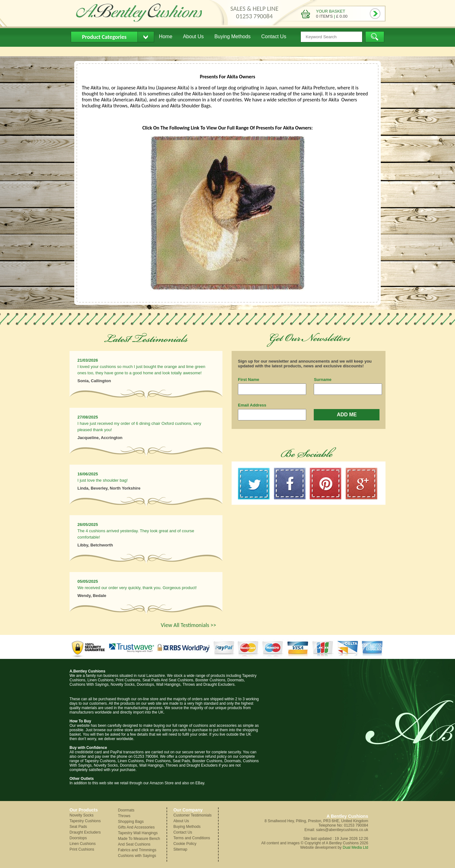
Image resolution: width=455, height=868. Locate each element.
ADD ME (347, 415)
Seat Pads (78, 827)
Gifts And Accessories (136, 827)
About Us (193, 36)
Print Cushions (82, 849)
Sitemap (180, 849)
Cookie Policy (185, 844)
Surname (323, 380)
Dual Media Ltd (355, 847)
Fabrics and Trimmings (137, 850)
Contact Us (274, 36)
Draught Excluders (85, 832)
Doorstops (78, 838)
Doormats (126, 810)
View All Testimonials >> (188, 625)
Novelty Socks (82, 815)
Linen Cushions (83, 844)
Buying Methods (232, 36)
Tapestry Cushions (85, 821)
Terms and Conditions (192, 838)
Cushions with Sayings (137, 856)
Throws (124, 816)
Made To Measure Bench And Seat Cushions (139, 841)
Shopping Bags (131, 822)
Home (166, 36)
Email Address (252, 405)
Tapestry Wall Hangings (138, 833)
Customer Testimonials (193, 815)
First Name (249, 380)
